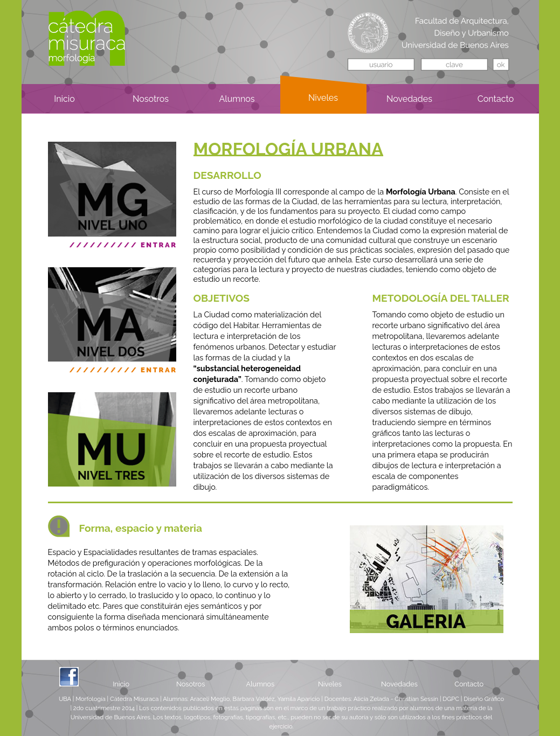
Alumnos (260, 684)
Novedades (399, 684)
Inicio (121, 684)
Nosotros (191, 684)
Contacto (469, 684)
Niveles (330, 684)
